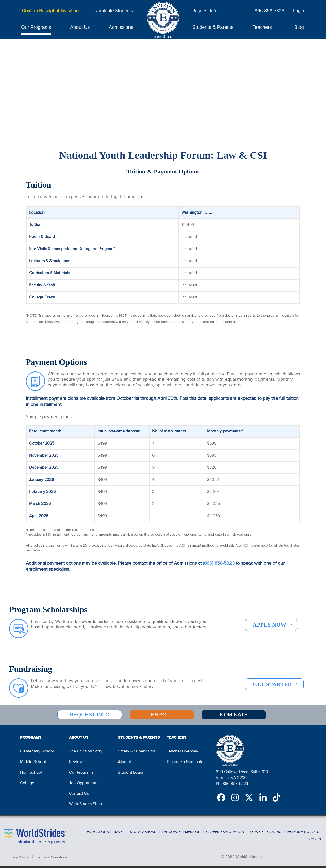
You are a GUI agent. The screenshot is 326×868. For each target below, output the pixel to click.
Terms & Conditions (52, 860)
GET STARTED (272, 690)
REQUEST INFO (90, 719)
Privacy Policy (17, 860)
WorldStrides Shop (85, 807)
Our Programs (36, 27)
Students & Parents (213, 27)
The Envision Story (86, 754)
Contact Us (79, 796)
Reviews (77, 765)
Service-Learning (265, 834)
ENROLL (162, 719)
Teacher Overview (183, 754)
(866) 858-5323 (219, 569)
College (27, 786)
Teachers (262, 27)
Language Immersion (181, 834)
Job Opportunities (85, 786)
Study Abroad (143, 834)
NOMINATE (234, 719)
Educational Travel (106, 834)
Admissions (121, 27)
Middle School (33, 765)
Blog (299, 27)
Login (299, 11)
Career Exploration (225, 834)
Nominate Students (114, 11)
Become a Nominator (186, 765)
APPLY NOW (270, 631)
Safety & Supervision (136, 754)
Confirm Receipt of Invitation (50, 11)
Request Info (205, 11)
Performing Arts (303, 834)
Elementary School (37, 754)
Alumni (124, 765)
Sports (314, 840)
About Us (80, 27)
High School (31, 775)
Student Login (131, 775)
